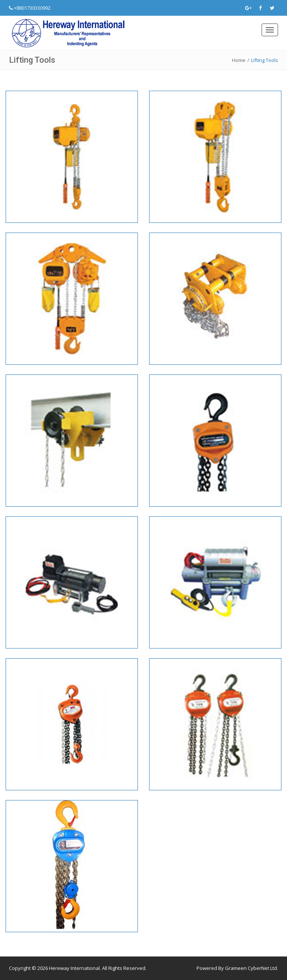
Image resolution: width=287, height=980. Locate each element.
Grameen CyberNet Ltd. (251, 968)
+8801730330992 (32, 8)
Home (239, 60)
